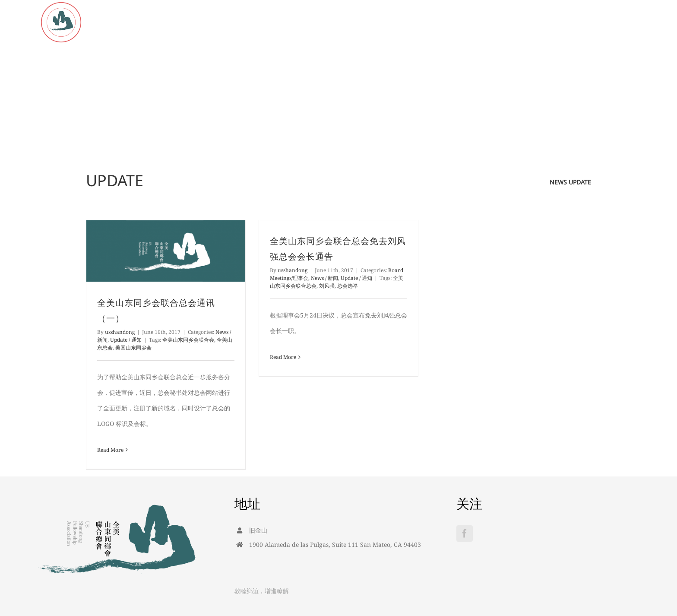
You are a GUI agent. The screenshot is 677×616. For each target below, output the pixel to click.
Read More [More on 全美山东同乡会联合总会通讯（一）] (110, 450)
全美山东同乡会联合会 (188, 340)
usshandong (120, 332)
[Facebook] (465, 533)
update (580, 182)
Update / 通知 (126, 340)
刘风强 (327, 286)
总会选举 (348, 286)
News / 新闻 (324, 278)
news (558, 182)
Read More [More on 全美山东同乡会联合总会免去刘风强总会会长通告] (283, 357)
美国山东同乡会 (133, 348)
